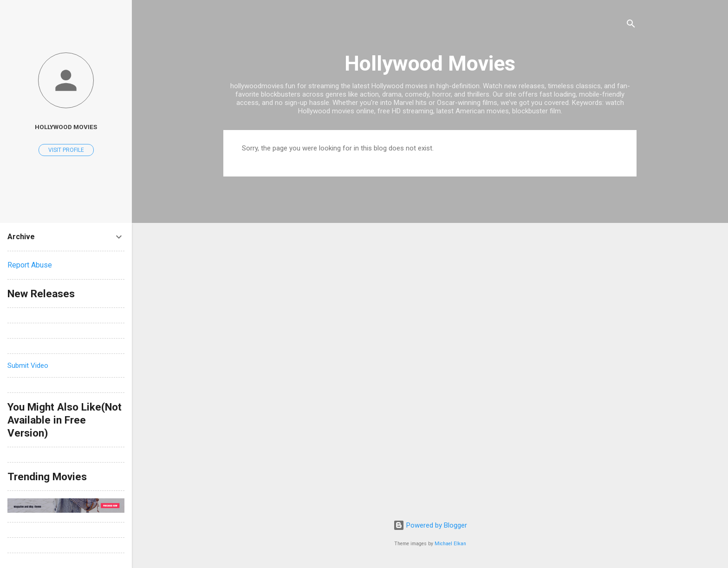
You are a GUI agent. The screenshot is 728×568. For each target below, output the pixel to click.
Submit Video (28, 366)
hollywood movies (66, 127)
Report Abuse (30, 265)
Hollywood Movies (430, 63)
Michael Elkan (450, 544)
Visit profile (66, 150)
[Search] (631, 25)
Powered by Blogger (430, 525)
